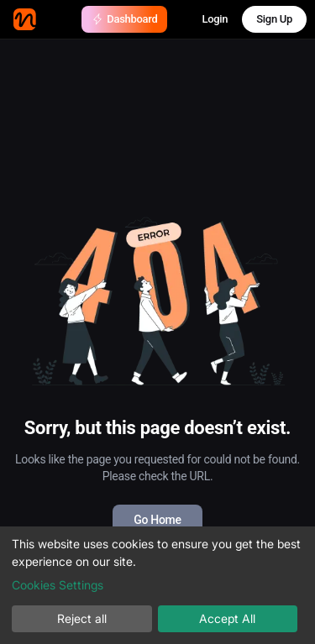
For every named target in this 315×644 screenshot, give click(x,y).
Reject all (82, 618)
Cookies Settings (58, 585)
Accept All (227, 618)
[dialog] (157, 585)
